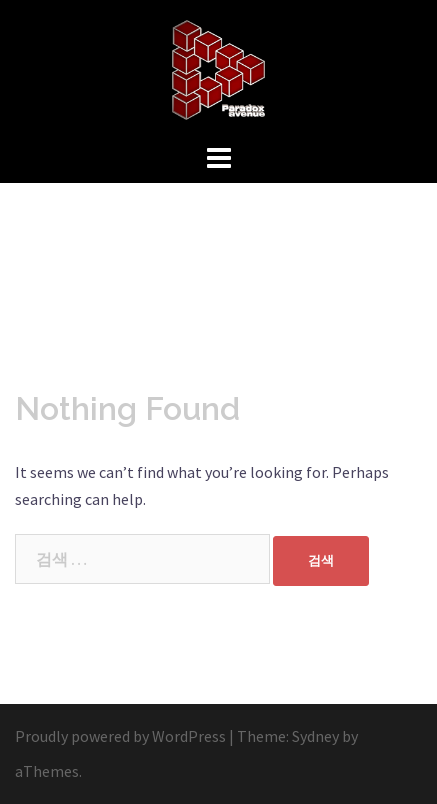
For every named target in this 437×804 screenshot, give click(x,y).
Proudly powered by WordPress (120, 736)
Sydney (315, 736)
